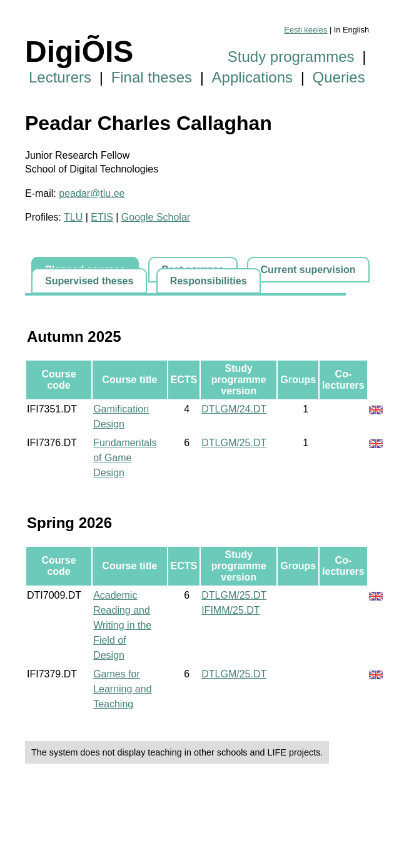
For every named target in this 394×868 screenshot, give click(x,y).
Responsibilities (209, 281)
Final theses (152, 77)
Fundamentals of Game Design (125, 458)
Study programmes (291, 57)
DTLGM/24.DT (234, 409)
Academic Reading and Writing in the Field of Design (122, 625)
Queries (339, 77)
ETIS (102, 217)
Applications (252, 77)
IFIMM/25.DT (230, 610)
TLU (73, 217)
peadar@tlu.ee (92, 193)
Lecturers (60, 77)
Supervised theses (89, 281)
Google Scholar (156, 217)
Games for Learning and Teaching (122, 689)
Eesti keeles (306, 30)
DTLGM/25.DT (234, 443)
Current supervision (308, 270)
